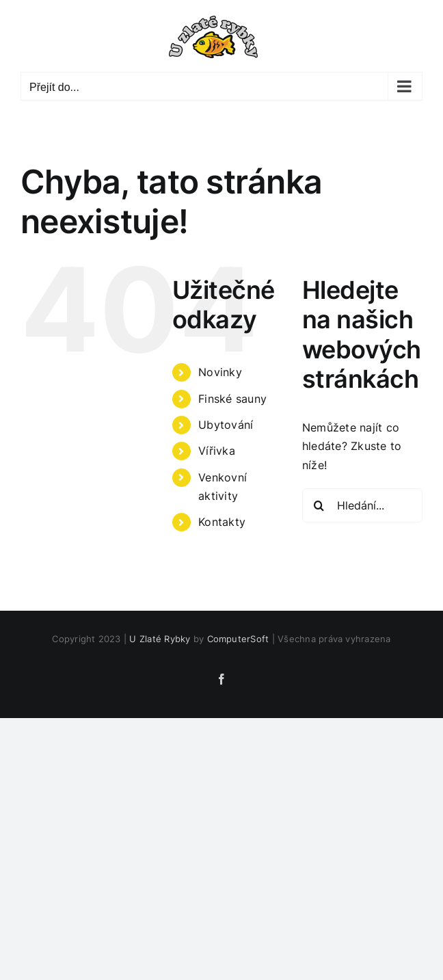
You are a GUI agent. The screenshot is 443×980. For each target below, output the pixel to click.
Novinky (220, 372)
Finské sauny (232, 399)
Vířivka (217, 451)
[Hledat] (319, 505)
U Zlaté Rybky (160, 639)
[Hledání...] (362, 505)
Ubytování (226, 425)
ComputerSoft (238, 639)
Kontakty (222, 522)
